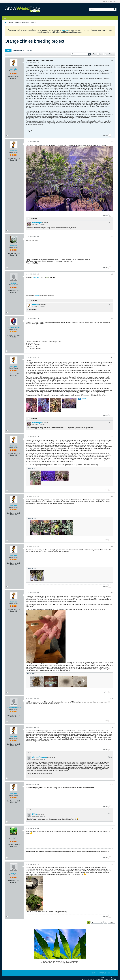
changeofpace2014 (14, 708)
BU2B (14, 283)
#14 (112, 828)
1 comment (34, 219)
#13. (110, 814)
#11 (112, 699)
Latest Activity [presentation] (18, 50)
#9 (112, 546)
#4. (110, 305)
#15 (112, 864)
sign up (65, 30)
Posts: (12, 78)
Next (111, 922)
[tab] (8, 50)
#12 (112, 727)
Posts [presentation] (8, 50)
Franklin (14, 69)
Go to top (112, 973)
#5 (112, 319)
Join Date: (10, 77)
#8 (112, 496)
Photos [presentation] (29, 50)
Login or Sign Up (110, 2)
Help (93, 973)
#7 (112, 437)
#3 (112, 237)
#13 (112, 784)
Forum (11, 22)
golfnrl (14, 837)
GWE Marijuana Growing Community (26, 22)
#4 (112, 274)
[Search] (101, 9)
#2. (110, 223)
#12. (110, 757)
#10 (112, 593)
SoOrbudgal (37, 223)
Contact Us (102, 973)
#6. (110, 423)
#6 (112, 357)
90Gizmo (14, 246)
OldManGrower (14, 328)
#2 (112, 142)
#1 (112, 60)
